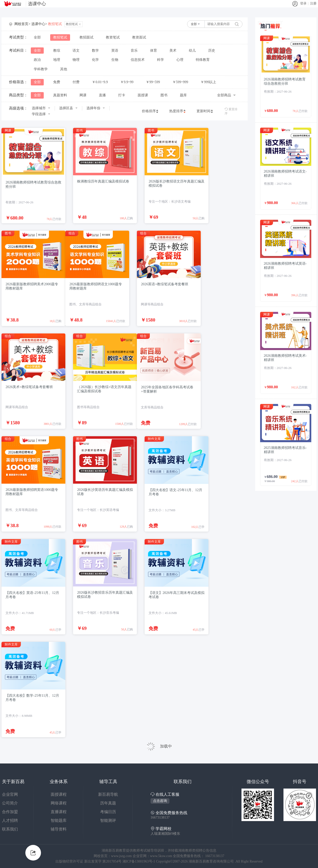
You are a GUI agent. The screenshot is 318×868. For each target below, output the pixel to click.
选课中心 (37, 4)
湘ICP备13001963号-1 (139, 861)
